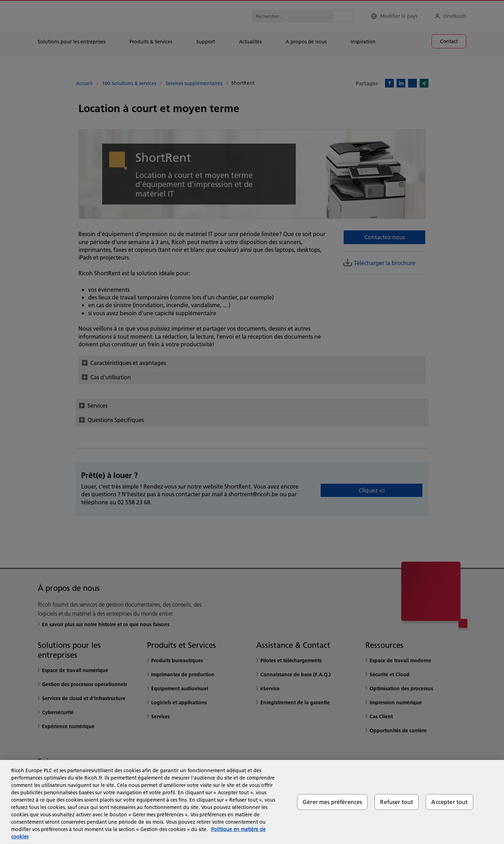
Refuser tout (397, 802)
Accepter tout (449, 802)
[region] (252, 802)
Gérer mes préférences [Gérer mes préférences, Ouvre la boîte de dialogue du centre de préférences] (332, 802)
